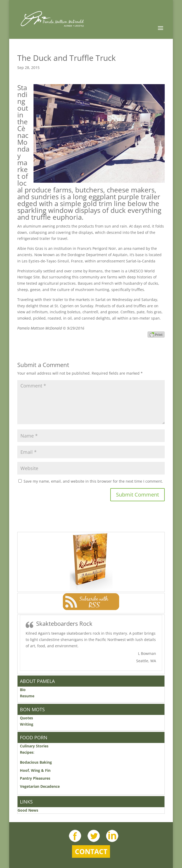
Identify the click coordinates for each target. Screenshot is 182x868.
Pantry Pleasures (35, 778)
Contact (91, 851)
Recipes (27, 752)
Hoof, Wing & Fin (35, 770)
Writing (27, 724)
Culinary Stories (34, 746)
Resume (27, 696)
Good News (28, 810)
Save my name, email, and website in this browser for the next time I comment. (93, 481)
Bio (23, 690)
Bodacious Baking (37, 762)
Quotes (26, 718)
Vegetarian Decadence (40, 786)
